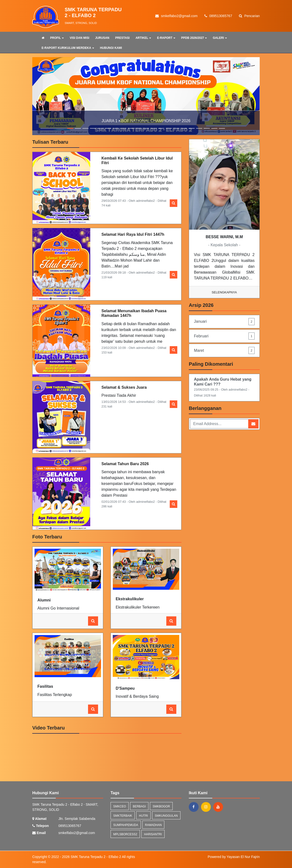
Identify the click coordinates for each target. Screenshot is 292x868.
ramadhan (153, 825)
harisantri (153, 834)
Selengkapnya (224, 292)
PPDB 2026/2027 (194, 38)
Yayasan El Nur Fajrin (243, 857)
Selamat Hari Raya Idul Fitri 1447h (133, 234)
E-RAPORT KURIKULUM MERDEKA (68, 48)
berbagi (139, 806)
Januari (224, 322)
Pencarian (249, 16)
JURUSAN (102, 38)
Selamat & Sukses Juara (124, 387)
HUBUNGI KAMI (111, 48)
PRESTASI (122, 38)
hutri (143, 816)
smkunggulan (166, 816)
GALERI (220, 38)
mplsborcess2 (125, 834)
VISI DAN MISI (79, 38)
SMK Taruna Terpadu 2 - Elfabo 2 (95, 857)
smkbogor (161, 806)
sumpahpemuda (126, 825)
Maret (224, 350)
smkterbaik (123, 816)
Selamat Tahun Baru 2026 (125, 464)
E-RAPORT (166, 38)
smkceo (120, 806)
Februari (224, 336)
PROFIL (57, 38)
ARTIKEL (143, 38)
